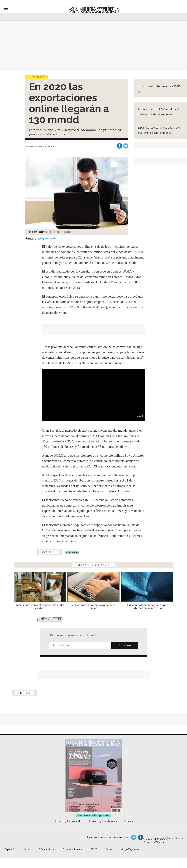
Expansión (10, 849)
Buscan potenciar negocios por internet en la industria (147, 606)
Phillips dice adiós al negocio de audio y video (40, 606)
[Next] (170, 586)
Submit (125, 646)
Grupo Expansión (130, 849)
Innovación (37, 77)
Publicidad (129, 821)
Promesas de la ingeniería (94, 815)
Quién (27, 849)
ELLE (94, 849)
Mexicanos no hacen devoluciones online (94, 606)
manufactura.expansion (141, 837)
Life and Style (46, 849)
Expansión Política (72, 849)
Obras (109, 849)
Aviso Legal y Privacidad (69, 821)
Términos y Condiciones (103, 821)
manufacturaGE (134, 837)
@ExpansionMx (47, 238)
